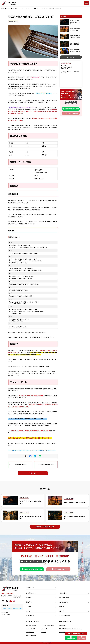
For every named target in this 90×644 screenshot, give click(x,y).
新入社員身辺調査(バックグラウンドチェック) (70, 629)
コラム (28, 611)
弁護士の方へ (63, 593)
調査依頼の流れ (63, 602)
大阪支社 (29, 597)
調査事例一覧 (71, 57)
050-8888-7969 (71, 113)
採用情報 (29, 602)
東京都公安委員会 (18, 608)
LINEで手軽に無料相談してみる (71, 109)
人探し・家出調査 (31, 629)
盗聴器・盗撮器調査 (31, 635)
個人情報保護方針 (6, 615)
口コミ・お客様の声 (64, 616)
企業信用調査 (62, 626)
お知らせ (29, 607)
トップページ (30, 587)
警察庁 (4, 608)
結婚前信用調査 (30, 632)
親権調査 (44, 632)
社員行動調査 (62, 632)
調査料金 (61, 607)
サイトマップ (5, 612)
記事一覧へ (33, 473)
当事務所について (31, 593)
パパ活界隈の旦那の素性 (21, 465)
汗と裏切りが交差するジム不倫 (46, 465)
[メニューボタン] (86, 3)
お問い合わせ (30, 616)
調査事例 (61, 611)
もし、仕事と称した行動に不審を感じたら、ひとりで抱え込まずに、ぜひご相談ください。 (32, 450)
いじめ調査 (44, 629)
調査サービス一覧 (64, 597)
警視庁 (10, 608)
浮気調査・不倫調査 (13, 22)
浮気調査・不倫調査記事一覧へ (45, 527)
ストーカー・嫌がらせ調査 (48, 626)
